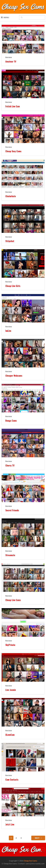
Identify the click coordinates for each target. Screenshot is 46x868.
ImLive (8, 331)
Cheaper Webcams (14, 376)
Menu (6, 17)
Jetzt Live (10, 824)
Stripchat (10, 241)
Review (9, 57)
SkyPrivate (10, 645)
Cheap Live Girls (13, 286)
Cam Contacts (12, 780)
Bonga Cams (11, 421)
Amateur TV (11, 62)
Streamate (10, 555)
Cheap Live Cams (13, 600)
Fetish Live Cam (13, 106)
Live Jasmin (11, 690)
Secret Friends (12, 510)
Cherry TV (10, 465)
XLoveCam (10, 735)
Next (38, 838)
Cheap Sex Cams (30, 861)
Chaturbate (11, 196)
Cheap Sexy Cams (13, 151)
